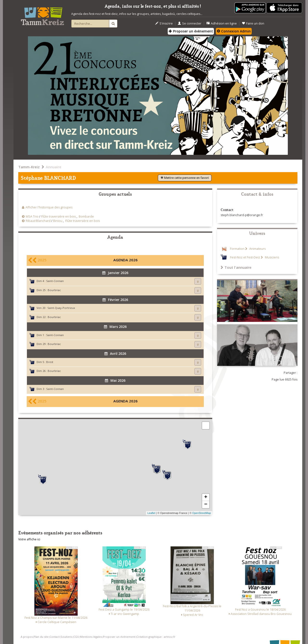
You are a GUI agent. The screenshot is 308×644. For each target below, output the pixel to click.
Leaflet (151, 513)
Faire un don (253, 23)
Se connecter (190, 23)
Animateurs (257, 249)
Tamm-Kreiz (29, 167)
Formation (237, 249)
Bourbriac (54, 290)
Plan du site (41, 637)
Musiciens (272, 257)
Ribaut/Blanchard (38, 221)
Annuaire (54, 167)
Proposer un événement (119, 637)
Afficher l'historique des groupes (49, 207)
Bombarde (86, 216)
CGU (76, 637)
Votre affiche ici (29, 539)
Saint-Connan (55, 281)
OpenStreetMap (202, 513)
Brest (50, 362)
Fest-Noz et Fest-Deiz (245, 257)
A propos (27, 637)
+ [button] (206, 497)
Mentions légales (91, 637)
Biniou (58, 221)
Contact (55, 637)
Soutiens (66, 637)
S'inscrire (164, 23)
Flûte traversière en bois (58, 216)
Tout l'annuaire (236, 267)
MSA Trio (32, 216)
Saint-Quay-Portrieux (61, 308)
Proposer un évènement (191, 31)
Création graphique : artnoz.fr (156, 637)
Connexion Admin (234, 31)
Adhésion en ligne (222, 23)
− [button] (206, 505)
